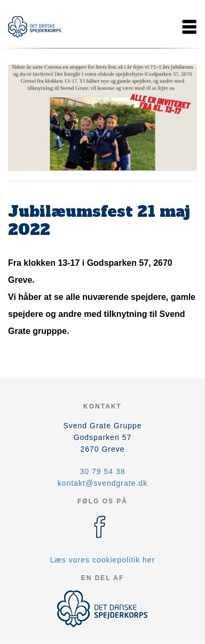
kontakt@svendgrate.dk (102, 483)
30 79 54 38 (103, 471)
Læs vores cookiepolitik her (103, 560)
